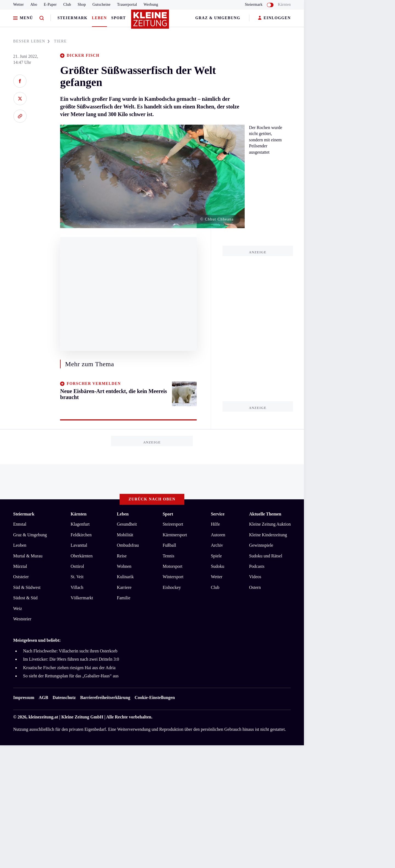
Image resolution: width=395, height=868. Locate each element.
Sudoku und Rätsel (266, 556)
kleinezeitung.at (43, 717)
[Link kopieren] (20, 116)
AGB (43, 697)
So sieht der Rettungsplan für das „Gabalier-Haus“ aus (71, 676)
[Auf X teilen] (20, 99)
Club (67, 5)
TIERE (60, 41)
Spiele (216, 556)
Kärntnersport (175, 535)
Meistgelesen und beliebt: (37, 640)
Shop (82, 5)
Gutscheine (101, 5)
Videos (255, 577)
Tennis (168, 556)
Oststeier (21, 577)
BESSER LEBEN (31, 41)
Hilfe (215, 524)
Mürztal (20, 566)
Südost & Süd (25, 598)
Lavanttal (79, 545)
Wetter (19, 5)
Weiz (18, 608)
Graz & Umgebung (218, 18)
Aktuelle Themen (265, 514)
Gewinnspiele (261, 545)
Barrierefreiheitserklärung (105, 697)
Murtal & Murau (28, 556)
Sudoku (218, 566)
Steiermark (72, 18)
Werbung (151, 5)
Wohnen (124, 566)
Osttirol (77, 566)
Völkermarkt (82, 598)
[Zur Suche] (42, 18)
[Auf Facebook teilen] (20, 81)
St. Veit (77, 577)
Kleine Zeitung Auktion (270, 524)
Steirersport (173, 524)
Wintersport (173, 577)
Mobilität (125, 535)
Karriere (124, 587)
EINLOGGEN (274, 18)
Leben (99, 18)
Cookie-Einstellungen (155, 697)
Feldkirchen (81, 535)
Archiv (217, 545)
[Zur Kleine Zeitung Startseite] (151, 22)
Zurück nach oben (152, 499)
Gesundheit (127, 524)
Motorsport (173, 566)
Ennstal (20, 524)
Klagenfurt (80, 524)
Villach (77, 587)
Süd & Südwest (27, 587)
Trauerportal (127, 5)
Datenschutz (64, 697)
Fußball (169, 545)
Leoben (20, 545)
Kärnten (284, 5)
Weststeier (22, 619)
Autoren (218, 535)
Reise (122, 556)
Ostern (255, 587)
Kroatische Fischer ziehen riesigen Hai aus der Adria (69, 668)
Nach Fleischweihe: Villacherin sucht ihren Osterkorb (70, 651)
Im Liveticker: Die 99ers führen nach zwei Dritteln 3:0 (71, 659)
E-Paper (50, 5)
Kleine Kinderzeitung (268, 535)
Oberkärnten (82, 556)
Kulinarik (125, 577)
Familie (124, 598)
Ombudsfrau (128, 545)
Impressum (24, 697)
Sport (119, 18)
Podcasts (257, 566)
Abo (34, 5)
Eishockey (172, 587)
